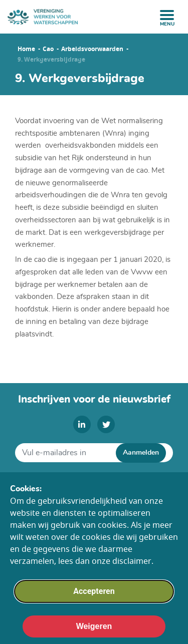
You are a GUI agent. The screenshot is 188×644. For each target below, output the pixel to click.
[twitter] (106, 424)
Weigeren (94, 633)
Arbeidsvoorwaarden (92, 49)
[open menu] (167, 15)
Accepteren (94, 598)
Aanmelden (141, 453)
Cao (48, 49)
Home (26, 49)
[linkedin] (82, 424)
